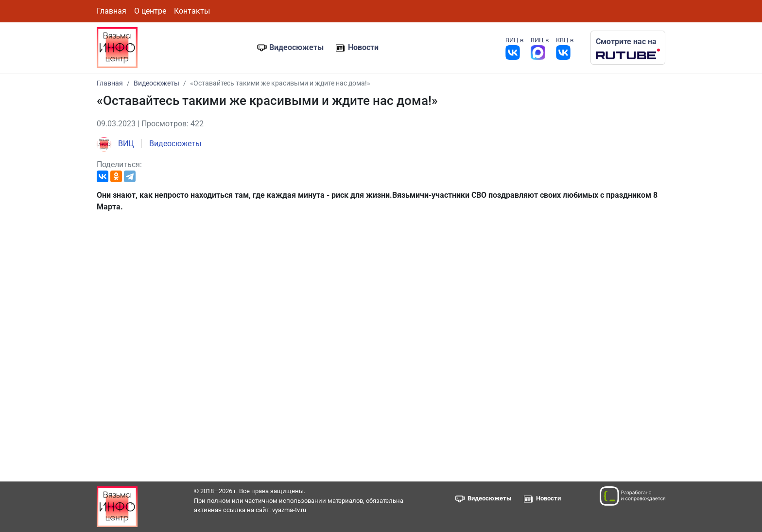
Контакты (192, 11)
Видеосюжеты (296, 47)
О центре (150, 11)
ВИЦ (115, 144)
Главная (112, 11)
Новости (363, 47)
